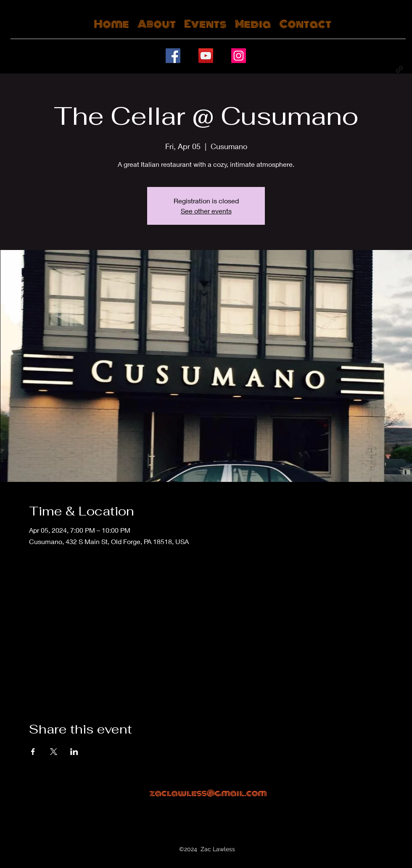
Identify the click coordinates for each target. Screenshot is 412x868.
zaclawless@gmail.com (208, 793)
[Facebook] (173, 56)
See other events (206, 211)
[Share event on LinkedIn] (74, 752)
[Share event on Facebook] (33, 752)
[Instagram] (239, 56)
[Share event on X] (54, 752)
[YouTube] (206, 56)
